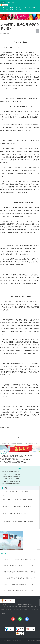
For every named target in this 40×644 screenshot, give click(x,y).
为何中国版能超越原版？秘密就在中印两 (11, 476)
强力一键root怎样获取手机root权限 (9, 458)
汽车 (16, 7)
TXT (29, 607)
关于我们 (7, 607)
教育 (20, 7)
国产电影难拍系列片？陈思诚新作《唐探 (11, 484)
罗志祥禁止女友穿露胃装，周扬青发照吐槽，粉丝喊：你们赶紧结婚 (18, 521)
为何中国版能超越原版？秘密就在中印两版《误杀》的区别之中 (17, 506)
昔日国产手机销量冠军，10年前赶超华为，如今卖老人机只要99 (16, 460)
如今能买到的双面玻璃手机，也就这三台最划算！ (13, 457)
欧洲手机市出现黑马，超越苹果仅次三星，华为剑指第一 (14, 463)
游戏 (3, 9)
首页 (3, 7)
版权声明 (33, 607)
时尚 (16, 9)
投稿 (3, 2)
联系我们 (12, 607)
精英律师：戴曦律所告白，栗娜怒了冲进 (11, 474)
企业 (34, 7)
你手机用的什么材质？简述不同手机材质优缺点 (12, 461)
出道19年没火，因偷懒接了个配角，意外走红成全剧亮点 (15, 492)
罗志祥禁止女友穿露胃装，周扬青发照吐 (11, 481)
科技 (29, 7)
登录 (9, 2)
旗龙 (8, 428)
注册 (13, 2)
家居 (25, 7)
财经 (11, 7)
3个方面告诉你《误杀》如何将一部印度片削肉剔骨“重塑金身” (16, 514)
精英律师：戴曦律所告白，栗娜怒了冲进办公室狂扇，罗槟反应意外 (18, 499)
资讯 (7, 7)
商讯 (11, 9)
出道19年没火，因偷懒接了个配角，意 (10, 472)
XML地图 (19, 607)
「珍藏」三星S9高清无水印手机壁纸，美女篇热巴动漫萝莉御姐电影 (17, 455)
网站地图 (25, 607)
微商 (20, 9)
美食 (7, 9)
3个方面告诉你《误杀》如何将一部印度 (11, 479)
